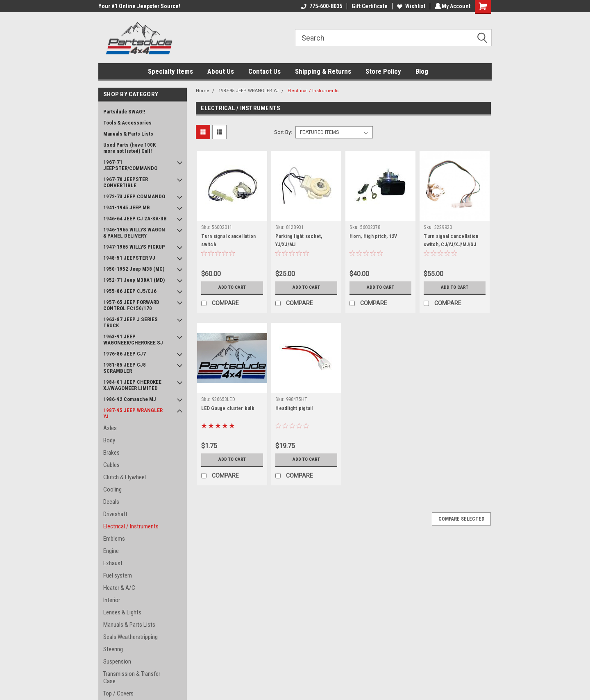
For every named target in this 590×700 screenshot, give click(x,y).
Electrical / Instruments (131, 526)
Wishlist (410, 6)
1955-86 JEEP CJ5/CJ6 (130, 291)
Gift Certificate (368, 6)
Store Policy (383, 71)
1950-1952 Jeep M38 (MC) (134, 269)
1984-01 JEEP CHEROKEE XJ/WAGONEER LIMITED (132, 385)
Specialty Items (170, 71)
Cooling (112, 489)
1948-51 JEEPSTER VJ (129, 258)
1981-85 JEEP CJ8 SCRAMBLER (125, 368)
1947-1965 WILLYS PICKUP (134, 247)
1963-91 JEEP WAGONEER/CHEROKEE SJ (133, 340)
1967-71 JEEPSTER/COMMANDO (130, 165)
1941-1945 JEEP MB (127, 207)
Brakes (111, 453)
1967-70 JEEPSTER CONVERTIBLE (126, 182)
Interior (112, 600)
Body (109, 440)
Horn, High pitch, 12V (373, 236)
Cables (111, 465)
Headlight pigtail (294, 408)
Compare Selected (461, 519)
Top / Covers (118, 693)
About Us (221, 71)
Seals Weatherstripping (130, 637)
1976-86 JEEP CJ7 (125, 354)
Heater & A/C (119, 588)
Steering (113, 649)
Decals (111, 502)
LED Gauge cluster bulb (228, 408)
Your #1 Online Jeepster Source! (139, 6)
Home (203, 91)
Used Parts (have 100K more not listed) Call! (129, 148)
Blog (422, 71)
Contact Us (264, 71)
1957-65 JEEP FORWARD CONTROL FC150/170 (131, 305)
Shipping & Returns (323, 71)
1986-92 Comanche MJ (130, 399)
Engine (111, 551)
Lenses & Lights (122, 612)
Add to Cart (232, 288)
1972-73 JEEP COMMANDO (134, 196)
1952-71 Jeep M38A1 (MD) (134, 280)
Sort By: (283, 132)
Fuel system (118, 575)
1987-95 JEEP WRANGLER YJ (133, 413)
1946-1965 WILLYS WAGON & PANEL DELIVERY (134, 233)
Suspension (117, 661)
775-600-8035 (320, 6)
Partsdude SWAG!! (124, 112)
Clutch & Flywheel (125, 477)
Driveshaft (115, 514)
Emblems (114, 539)
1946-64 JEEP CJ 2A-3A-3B (135, 219)
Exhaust (113, 563)
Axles (110, 428)
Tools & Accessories (127, 123)
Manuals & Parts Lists (128, 134)
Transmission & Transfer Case (132, 677)
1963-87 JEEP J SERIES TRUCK (130, 322)
